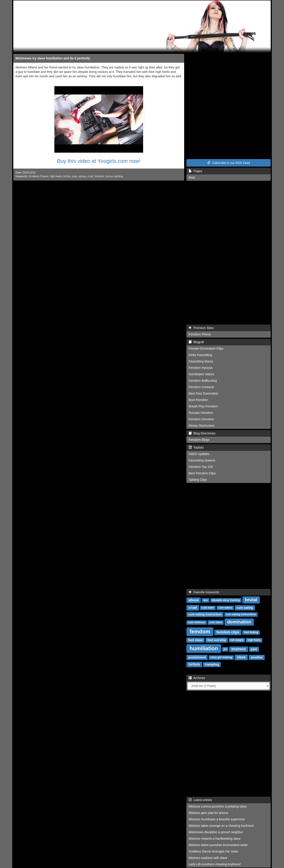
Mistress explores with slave (208, 858)
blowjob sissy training (226, 600)
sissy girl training (221, 658)
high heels (56, 176)
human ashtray (114, 176)
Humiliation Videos (201, 374)
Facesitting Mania (201, 361)
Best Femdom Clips (202, 473)
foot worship (217, 640)
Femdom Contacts (201, 387)
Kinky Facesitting (200, 355)
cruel (90, 176)
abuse (82, 176)
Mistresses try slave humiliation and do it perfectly (53, 58)
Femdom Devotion (201, 419)
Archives (197, 678)
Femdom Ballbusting (203, 381)
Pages (195, 171)
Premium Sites (201, 328)
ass (206, 600)
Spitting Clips (198, 480)
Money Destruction (202, 426)
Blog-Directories (202, 433)
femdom (99, 176)
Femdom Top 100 (201, 467)
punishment (197, 657)
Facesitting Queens (202, 460)
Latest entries (200, 800)
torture (67, 176)
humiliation (204, 648)
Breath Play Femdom (203, 406)
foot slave (195, 640)
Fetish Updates (199, 454)
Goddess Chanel (38, 176)
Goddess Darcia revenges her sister (213, 851)
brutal (251, 600)
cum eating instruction (205, 614)
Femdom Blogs (199, 440)
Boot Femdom (198, 400)
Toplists (196, 448)
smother (257, 657)
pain (75, 176)
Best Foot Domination (204, 393)
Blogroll (196, 342)
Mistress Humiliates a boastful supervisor (217, 819)
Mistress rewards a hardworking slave (215, 839)
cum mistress (196, 623)
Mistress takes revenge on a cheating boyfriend (221, 826)
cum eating (245, 608)
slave (241, 657)
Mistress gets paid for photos (208, 813)
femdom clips (228, 632)
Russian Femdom (201, 413)
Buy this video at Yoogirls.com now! (99, 161)
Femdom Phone (200, 334)
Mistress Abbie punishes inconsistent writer (218, 845)
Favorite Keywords (204, 592)
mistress (239, 649)
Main (192, 177)
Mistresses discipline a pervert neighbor (216, 832)
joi (225, 649)
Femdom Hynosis (201, 368)
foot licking (251, 633)
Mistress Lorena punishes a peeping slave (218, 806)
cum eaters (225, 608)
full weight (237, 640)
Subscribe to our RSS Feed (229, 163)
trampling (212, 664)
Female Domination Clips (206, 348)
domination (239, 622)
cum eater (208, 608)
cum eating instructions (241, 615)
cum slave (216, 623)
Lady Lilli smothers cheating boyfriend (215, 864)
